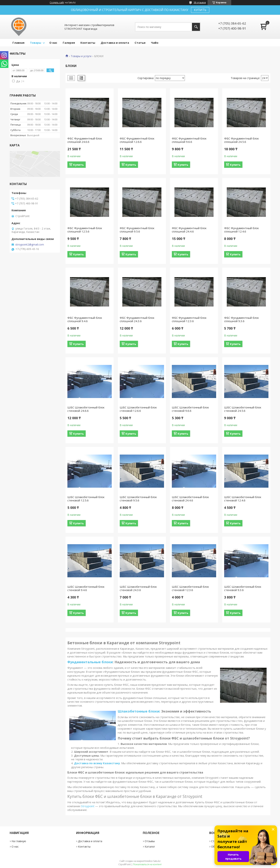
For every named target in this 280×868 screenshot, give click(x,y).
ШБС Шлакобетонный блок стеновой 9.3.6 (243, 588)
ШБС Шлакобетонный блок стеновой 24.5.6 (243, 409)
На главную (19, 841)
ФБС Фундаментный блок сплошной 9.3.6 (241, 319)
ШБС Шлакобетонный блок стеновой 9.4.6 (86, 588)
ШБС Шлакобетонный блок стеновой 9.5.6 (138, 499)
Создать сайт (57, 3)
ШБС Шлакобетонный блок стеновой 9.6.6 (190, 409)
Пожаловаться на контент (147, 864)
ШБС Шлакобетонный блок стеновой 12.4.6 (243, 499)
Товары (36, 43)
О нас (53, 43)
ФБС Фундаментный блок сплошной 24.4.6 (189, 230)
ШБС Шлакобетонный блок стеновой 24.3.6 (138, 588)
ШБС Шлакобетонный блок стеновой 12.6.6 (138, 409)
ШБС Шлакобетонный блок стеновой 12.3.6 (190, 588)
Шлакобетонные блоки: (139, 711)
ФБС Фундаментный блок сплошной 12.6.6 (137, 140)
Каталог (150, 847)
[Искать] (196, 27)
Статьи (140, 43)
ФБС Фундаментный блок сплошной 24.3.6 (137, 319)
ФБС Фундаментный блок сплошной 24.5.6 (241, 140)
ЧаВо (155, 43)
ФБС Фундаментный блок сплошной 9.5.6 (137, 230)
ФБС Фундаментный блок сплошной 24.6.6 (85, 140)
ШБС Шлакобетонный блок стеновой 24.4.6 (190, 499)
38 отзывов (200, 3)
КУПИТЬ (200, 10)
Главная (18, 43)
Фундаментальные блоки (90, 662)
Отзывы (150, 841)
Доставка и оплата (115, 43)
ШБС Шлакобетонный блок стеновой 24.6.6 (86, 409)
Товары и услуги (81, 56)
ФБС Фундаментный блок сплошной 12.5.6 (85, 230)
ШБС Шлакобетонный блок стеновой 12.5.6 (86, 499)
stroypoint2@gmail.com (30, 245)
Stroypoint (88, 806)
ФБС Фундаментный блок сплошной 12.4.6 (241, 230)
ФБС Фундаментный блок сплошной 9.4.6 (85, 319)
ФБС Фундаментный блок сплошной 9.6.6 (189, 140)
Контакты (88, 43)
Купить (78, 165)
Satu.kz (157, 861)
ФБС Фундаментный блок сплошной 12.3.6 (189, 319)
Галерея (69, 43)
